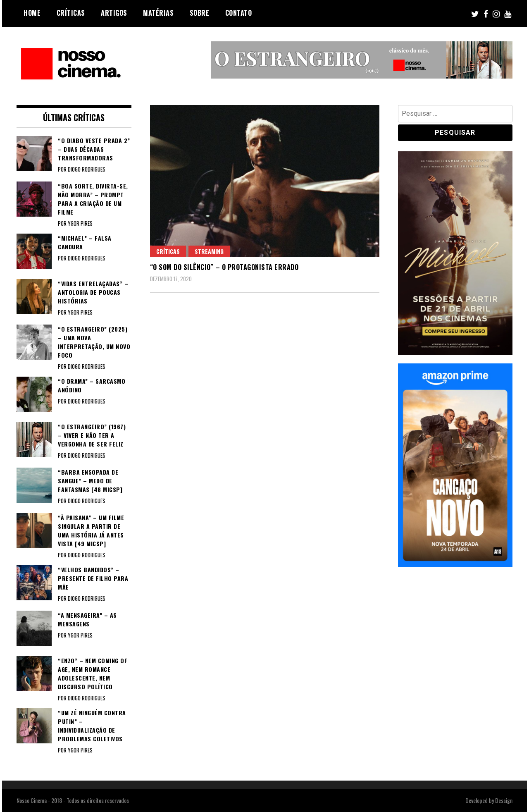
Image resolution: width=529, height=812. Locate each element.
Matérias (158, 13)
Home (32, 13)
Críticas (71, 13)
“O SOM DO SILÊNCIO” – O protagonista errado (224, 267)
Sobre (200, 13)
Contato (239, 13)
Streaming (209, 251)
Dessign (504, 800)
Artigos (114, 13)
